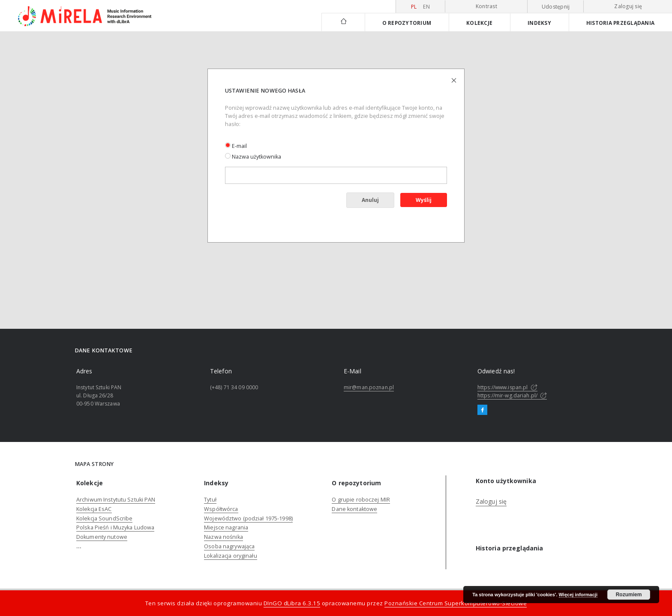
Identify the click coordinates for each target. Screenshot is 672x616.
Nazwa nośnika (223, 537)
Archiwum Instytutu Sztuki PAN (116, 500)
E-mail (236, 146)
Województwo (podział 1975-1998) (248, 518)
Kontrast (486, 6)
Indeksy (539, 23)
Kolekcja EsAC (94, 509)
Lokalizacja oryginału (231, 556)
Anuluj (370, 200)
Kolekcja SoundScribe (104, 518)
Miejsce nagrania (226, 527)
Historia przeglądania (620, 23)
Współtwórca (221, 509)
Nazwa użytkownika (253, 157)
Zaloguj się (628, 6)
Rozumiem (629, 595)
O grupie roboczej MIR (361, 500)
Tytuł (210, 500)
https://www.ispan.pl (507, 387)
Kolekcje (479, 23)
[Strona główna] (343, 22)
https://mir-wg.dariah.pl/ (512, 395)
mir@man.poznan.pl (369, 387)
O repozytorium (407, 23)
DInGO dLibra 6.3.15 (292, 603)
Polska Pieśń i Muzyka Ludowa (115, 527)
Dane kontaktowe (354, 509)
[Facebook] (482, 410)
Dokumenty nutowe (102, 537)
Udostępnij (556, 7)
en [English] (426, 7)
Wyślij (424, 200)
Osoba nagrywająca (229, 546)
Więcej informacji (578, 595)
